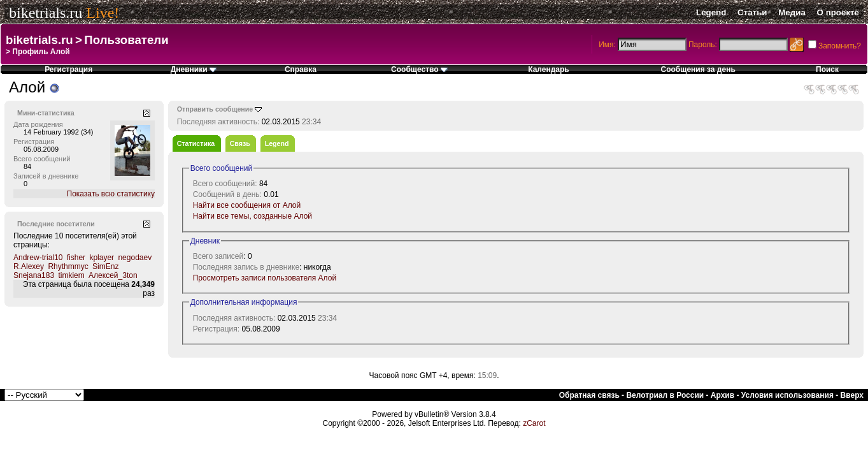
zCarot (534, 423)
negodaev (135, 258)
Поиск (827, 69)
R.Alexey (29, 266)
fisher (76, 258)
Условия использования (787, 395)
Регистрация (68, 69)
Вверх (852, 395)
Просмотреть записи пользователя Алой (265, 278)
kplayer (102, 258)
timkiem (71, 275)
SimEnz (105, 266)
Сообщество (419, 69)
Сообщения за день (698, 69)
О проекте (838, 12)
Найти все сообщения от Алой (247, 205)
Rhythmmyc (68, 266)
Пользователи (126, 40)
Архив (722, 395)
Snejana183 (34, 275)
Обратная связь (589, 395)
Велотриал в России (665, 395)
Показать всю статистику (111, 194)
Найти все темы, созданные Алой (253, 216)
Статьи (752, 12)
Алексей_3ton (113, 275)
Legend (711, 12)
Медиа (792, 12)
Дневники (194, 69)
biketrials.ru (46, 13)
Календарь (549, 69)
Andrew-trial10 (38, 258)
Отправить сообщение (215, 109)
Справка (301, 69)
